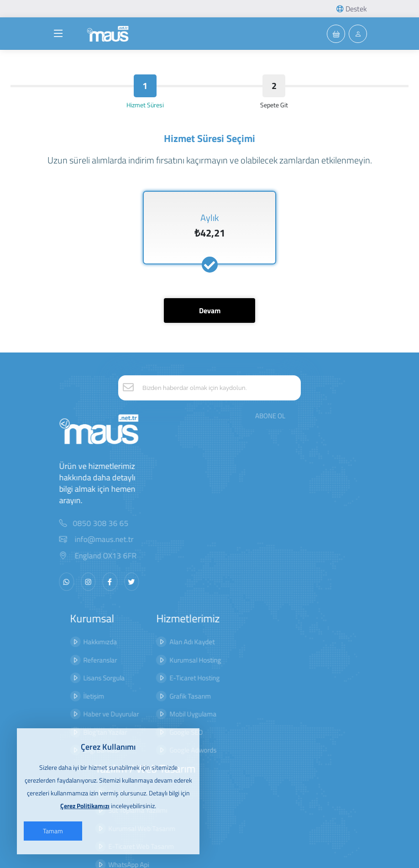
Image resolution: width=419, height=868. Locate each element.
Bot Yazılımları (215, 715)
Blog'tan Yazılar (83, 715)
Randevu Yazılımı (219, 625)
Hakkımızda (78, 625)
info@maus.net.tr (96, 523)
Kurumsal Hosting (156, 643)
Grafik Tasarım (151, 679)
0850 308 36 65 (100, 507)
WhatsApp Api (215, 697)
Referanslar (78, 643)
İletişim (72, 679)
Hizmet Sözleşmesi (323, 643)
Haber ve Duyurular (89, 697)
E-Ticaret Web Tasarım (228, 679)
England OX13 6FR (97, 539)
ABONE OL (270, 393)
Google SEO (147, 715)
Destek (352, 9)
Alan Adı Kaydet (153, 625)
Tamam (57, 831)
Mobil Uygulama (154, 697)
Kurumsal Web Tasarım (228, 661)
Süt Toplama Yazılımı (224, 643)
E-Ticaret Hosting (155, 661)
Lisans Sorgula (82, 661)
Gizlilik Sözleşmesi (321, 625)
